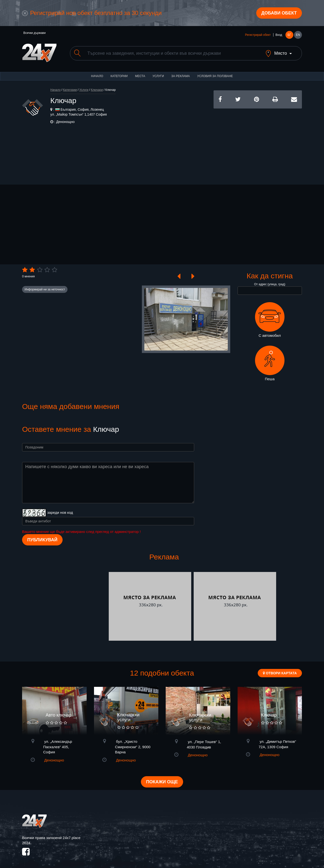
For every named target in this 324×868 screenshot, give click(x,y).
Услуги (158, 76)
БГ (289, 35)
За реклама (181, 76)
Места (140, 76)
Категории (119, 76)
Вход (279, 35)
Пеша (270, 363)
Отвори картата (280, 673)
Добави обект (279, 13)
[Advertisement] (258, 143)
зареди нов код (60, 512)
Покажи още (162, 782)
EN (298, 35)
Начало (97, 76)
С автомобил (270, 320)
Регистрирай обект (258, 35)
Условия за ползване (215, 76)
